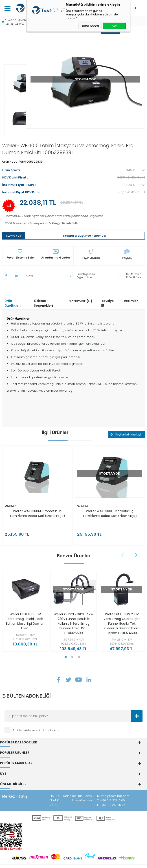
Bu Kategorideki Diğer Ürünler (86, 265)
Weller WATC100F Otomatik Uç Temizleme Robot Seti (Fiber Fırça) (110, 503)
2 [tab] (72, 646)
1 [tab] (66, 646)
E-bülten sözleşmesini (27, 720)
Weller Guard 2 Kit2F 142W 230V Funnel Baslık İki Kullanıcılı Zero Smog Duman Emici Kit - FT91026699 (74, 613)
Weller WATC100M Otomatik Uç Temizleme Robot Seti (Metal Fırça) (37, 503)
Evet (114, 26)
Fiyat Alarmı (91, 247)
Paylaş (127, 247)
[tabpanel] (24, 601)
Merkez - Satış (15, 784)
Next (136, 544)
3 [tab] (79, 646)
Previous (123, 544)
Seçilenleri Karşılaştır (126, 423)
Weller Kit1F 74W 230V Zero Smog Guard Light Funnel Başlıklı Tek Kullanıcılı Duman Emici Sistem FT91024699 (122, 613)
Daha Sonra (90, 26)
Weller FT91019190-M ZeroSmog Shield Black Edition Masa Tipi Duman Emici (25, 610)
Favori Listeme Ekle (20, 247)
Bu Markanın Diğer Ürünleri (134, 265)
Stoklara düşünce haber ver (85, 225)
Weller (10, 496)
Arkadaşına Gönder (56, 247)
